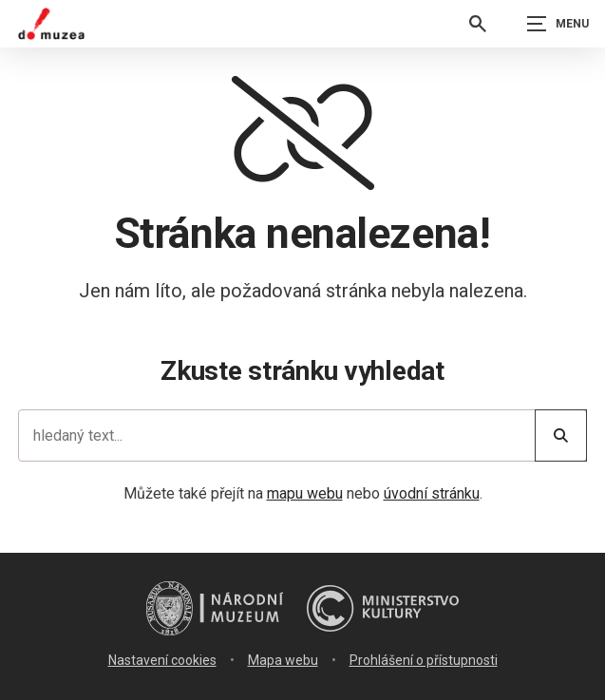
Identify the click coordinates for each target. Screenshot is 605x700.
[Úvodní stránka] (51, 24)
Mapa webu (283, 660)
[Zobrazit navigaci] (558, 24)
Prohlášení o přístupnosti (424, 660)
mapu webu (305, 493)
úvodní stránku (432, 493)
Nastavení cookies (162, 660)
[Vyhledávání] (478, 24)
